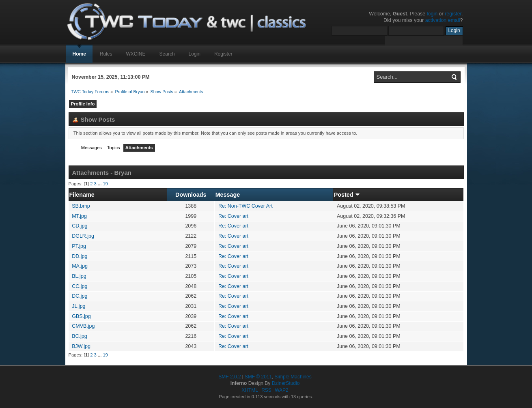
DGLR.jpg (83, 236)
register (453, 14)
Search (167, 54)
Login (195, 54)
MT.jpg (79, 216)
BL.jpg (79, 276)
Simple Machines (293, 377)
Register (223, 54)
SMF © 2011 (258, 377)
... (100, 184)
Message (228, 195)
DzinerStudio (286, 383)
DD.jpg (80, 256)
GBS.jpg (81, 316)
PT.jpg (79, 246)
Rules (106, 54)
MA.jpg (80, 266)
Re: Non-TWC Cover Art (246, 206)
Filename (82, 195)
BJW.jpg (81, 346)
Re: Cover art (233, 216)
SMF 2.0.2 (229, 377)
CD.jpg (80, 226)
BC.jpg (79, 336)
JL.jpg (79, 306)
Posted (347, 195)
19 (105, 184)
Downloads (191, 195)
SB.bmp (81, 206)
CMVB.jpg (83, 326)
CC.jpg (80, 286)
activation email (443, 20)
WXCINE (136, 54)
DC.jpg (80, 296)
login (432, 14)
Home (79, 54)
